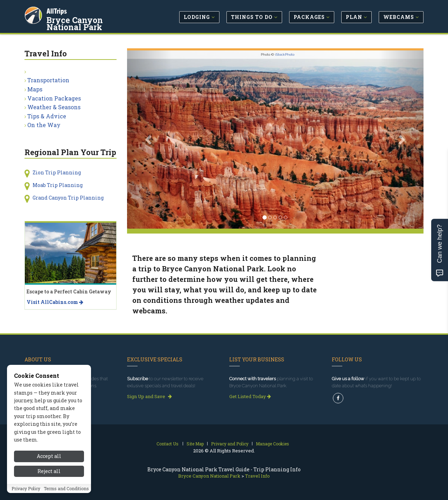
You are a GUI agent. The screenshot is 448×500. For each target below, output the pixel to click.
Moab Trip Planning (58, 185)
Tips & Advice (47, 116)
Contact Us (167, 444)
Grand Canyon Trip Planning (68, 198)
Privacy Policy (26, 488)
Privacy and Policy (230, 444)
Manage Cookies (272, 444)
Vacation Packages (54, 98)
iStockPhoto (285, 54)
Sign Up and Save (149, 396)
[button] (149, 140)
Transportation (48, 80)
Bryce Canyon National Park (94, 22)
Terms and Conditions (66, 488)
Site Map (195, 444)
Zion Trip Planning (57, 172)
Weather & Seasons (54, 107)
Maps (35, 89)
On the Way (44, 125)
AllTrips (58, 10)
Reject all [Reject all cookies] (49, 471)
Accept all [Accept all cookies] (49, 456)
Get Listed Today (250, 396)
